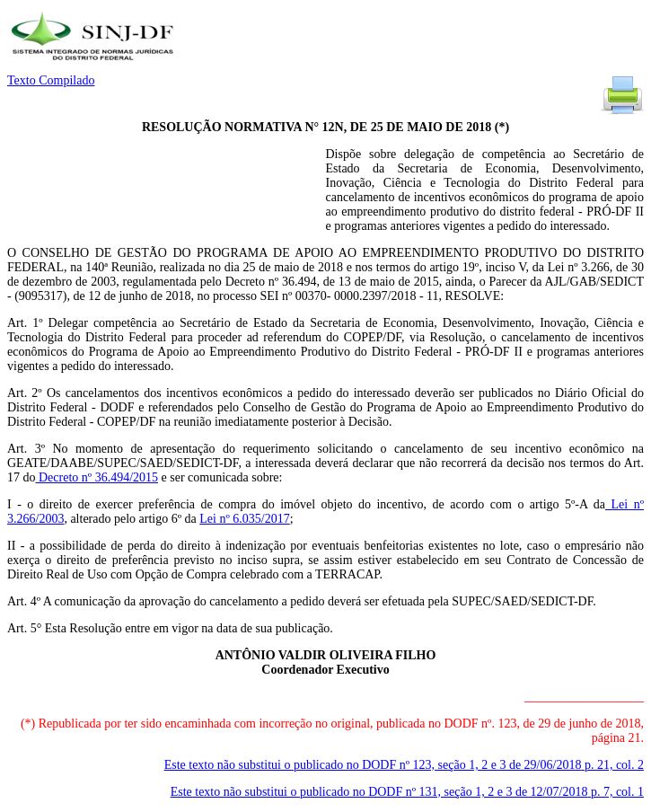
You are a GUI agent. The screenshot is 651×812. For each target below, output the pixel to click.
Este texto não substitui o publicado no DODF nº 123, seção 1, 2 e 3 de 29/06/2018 (404, 765)
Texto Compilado (51, 80)
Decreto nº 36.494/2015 (97, 477)
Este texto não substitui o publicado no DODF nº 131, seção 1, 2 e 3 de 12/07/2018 (407, 792)
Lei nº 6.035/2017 (244, 519)
